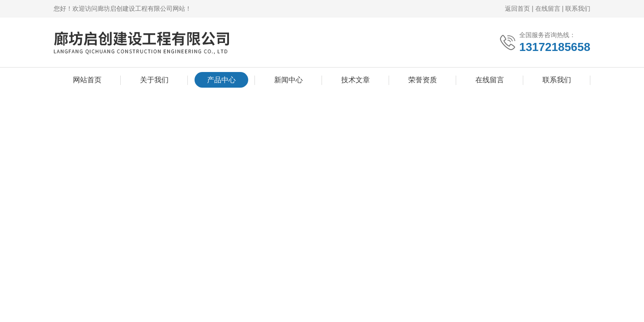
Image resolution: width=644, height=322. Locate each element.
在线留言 (548, 8)
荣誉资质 (423, 80)
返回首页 (517, 8)
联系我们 (578, 8)
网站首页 (87, 80)
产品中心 (221, 80)
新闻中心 (288, 80)
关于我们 (154, 80)
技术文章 (356, 80)
